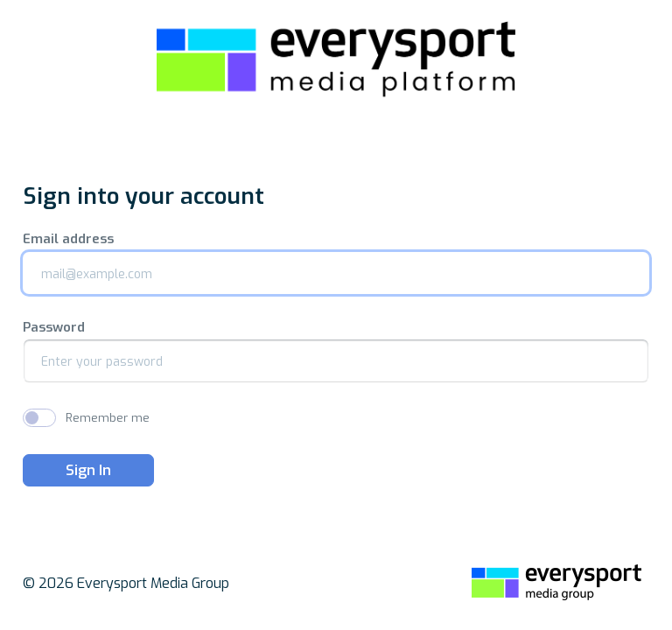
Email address (68, 239)
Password (54, 328)
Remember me (108, 418)
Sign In (88, 470)
